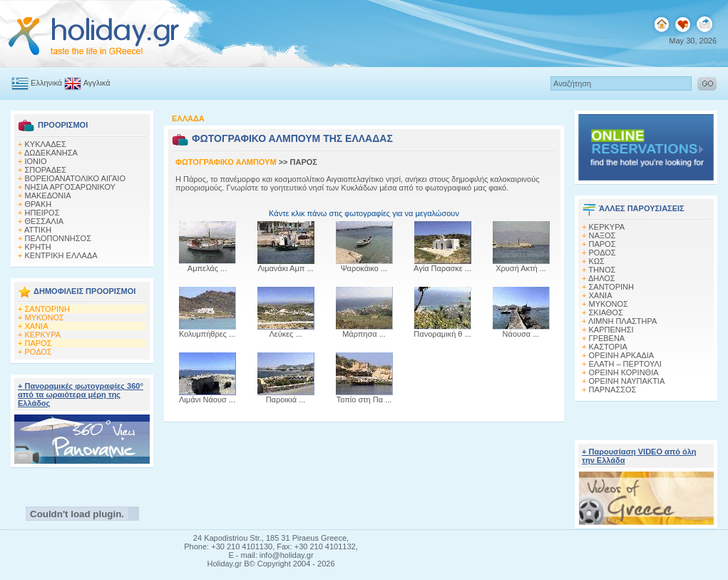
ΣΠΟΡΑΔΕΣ (46, 170)
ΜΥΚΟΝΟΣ (45, 317)
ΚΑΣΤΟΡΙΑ (608, 347)
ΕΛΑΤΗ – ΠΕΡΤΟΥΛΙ (625, 364)
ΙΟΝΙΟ (36, 161)
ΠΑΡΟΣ (39, 343)
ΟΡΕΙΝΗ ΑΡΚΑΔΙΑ (622, 355)
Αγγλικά (87, 83)
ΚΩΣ (597, 261)
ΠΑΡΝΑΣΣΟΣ (613, 390)
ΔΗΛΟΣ (602, 278)
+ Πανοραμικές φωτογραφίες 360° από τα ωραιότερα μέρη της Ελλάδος (81, 395)
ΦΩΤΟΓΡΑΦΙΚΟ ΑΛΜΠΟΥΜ (226, 162)
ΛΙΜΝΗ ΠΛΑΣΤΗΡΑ (622, 321)
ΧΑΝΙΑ (37, 326)
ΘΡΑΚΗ (39, 204)
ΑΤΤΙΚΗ (38, 230)
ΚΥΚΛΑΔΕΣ (46, 144)
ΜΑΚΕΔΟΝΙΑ (48, 195)
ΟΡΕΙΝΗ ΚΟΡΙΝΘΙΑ (624, 372)
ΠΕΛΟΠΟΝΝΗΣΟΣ (58, 238)
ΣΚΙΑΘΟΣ (606, 312)
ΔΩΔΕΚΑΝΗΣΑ (51, 153)
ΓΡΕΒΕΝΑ (607, 338)
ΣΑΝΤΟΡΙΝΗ (47, 309)
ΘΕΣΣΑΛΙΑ (45, 221)
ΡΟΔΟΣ (39, 352)
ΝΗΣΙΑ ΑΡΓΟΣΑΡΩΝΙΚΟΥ (70, 187)
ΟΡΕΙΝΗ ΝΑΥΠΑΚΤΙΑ (627, 381)
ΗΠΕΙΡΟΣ (42, 213)
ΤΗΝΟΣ (602, 270)
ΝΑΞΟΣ (603, 235)
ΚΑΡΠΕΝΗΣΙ (611, 330)
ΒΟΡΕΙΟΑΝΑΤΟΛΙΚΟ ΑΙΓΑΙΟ (75, 178)
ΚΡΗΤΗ (38, 247)
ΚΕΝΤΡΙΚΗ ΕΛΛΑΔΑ (61, 255)
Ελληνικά (37, 83)
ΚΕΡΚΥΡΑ (43, 335)
